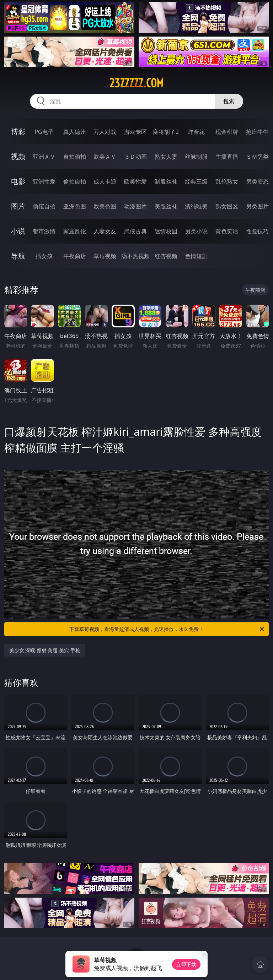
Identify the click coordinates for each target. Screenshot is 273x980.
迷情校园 (166, 231)
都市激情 (44, 231)
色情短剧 (196, 256)
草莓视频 (105, 256)
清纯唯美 (196, 206)
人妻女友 (105, 231)
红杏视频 (166, 256)
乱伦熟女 (227, 181)
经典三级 (196, 181)
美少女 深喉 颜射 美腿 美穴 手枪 (45, 650)
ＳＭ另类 (257, 157)
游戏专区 (135, 132)
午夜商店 (75, 256)
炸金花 (196, 132)
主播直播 (227, 157)
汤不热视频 (135, 256)
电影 (18, 181)
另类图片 (257, 206)
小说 (18, 231)
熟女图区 (227, 206)
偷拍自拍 (75, 181)
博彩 (18, 132)
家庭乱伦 (75, 231)
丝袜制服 (196, 157)
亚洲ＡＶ (44, 157)
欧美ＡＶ (105, 157)
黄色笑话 (227, 231)
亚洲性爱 (44, 181)
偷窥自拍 (44, 206)
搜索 (229, 101)
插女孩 (44, 256)
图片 (18, 206)
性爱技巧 (257, 231)
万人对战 (105, 132)
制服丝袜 (166, 181)
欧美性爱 (135, 181)
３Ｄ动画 (135, 157)
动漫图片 (135, 206)
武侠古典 (135, 231)
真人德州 (75, 132)
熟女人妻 (166, 157)
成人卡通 (105, 181)
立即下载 (186, 964)
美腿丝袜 (166, 206)
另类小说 (196, 231)
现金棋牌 (227, 132)
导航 (18, 256)
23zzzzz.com (136, 83)
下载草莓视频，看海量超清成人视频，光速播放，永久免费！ (167, 629)
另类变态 (257, 181)
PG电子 (44, 132)
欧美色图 (105, 206)
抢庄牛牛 (257, 132)
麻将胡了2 (166, 132)
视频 (18, 156)
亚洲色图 (75, 206)
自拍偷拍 (75, 157)
